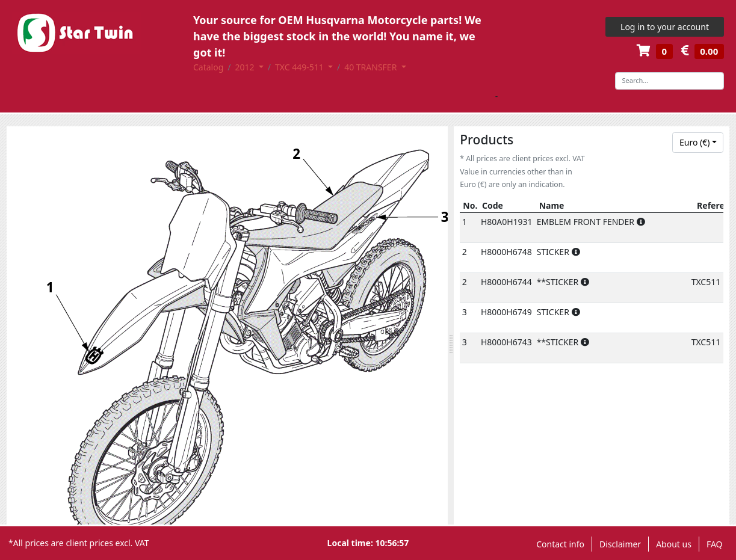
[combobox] (698, 143)
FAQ (715, 544)
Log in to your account (665, 27)
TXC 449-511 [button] (300, 67)
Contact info (560, 544)
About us (674, 544)
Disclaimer (620, 544)
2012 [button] (246, 67)
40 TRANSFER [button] (372, 67)
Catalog (208, 67)
